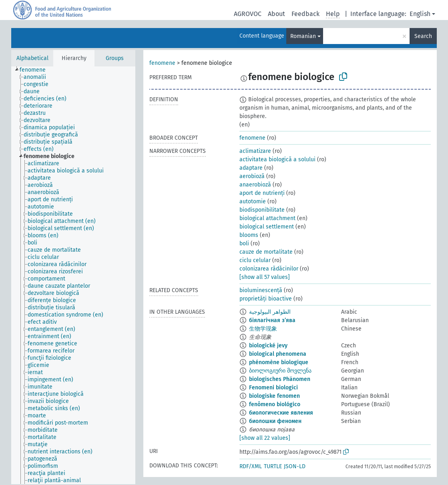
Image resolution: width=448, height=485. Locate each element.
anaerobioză (255, 185)
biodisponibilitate (262, 210)
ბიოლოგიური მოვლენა (280, 371)
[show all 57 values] (265, 277)
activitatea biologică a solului (277, 159)
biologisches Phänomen (280, 379)
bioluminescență (261, 290)
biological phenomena (278, 354)
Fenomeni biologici (273, 388)
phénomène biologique (279, 362)
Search (423, 36)
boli (244, 244)
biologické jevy (268, 346)
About (276, 14)
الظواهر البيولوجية (270, 312)
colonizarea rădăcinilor (269, 269)
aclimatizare (255, 151)
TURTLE (273, 466)
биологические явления (281, 413)
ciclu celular (255, 260)
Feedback (305, 14)
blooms (249, 235)
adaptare (251, 168)
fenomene (162, 63)
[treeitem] (36, 70)
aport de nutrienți (262, 193)
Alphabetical (32, 58)
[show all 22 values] (265, 438)
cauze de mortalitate (266, 252)
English (420, 14)
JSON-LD (295, 466)
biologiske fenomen (274, 396)
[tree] (73, 275)
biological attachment (267, 218)
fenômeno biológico (275, 404)
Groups (115, 58)
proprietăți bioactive (266, 299)
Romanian (303, 36)
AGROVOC (248, 14)
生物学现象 (263, 329)
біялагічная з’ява (272, 320)
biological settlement (267, 227)
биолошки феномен (275, 421)
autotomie (253, 201)
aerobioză (252, 176)
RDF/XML (251, 466)
